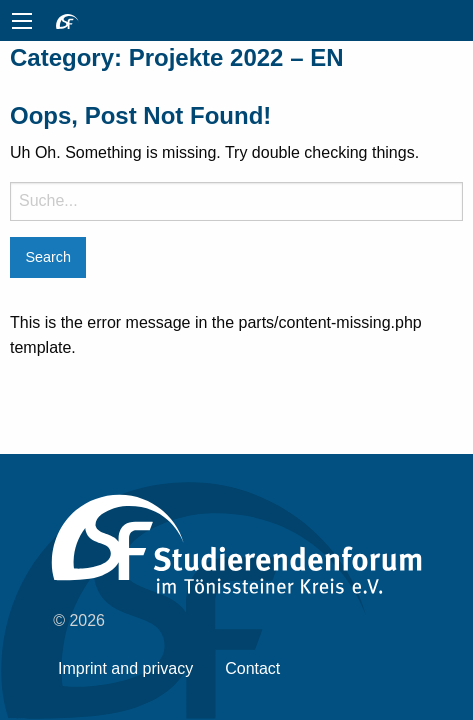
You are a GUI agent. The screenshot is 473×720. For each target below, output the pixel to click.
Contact (252, 668)
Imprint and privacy (125, 668)
